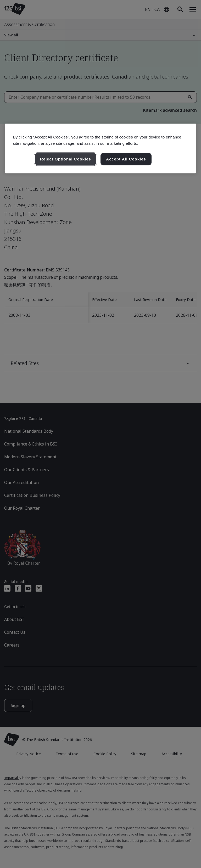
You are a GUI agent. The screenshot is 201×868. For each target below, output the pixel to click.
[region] (100, 149)
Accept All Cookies (126, 159)
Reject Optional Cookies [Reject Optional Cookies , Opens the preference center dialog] (66, 159)
